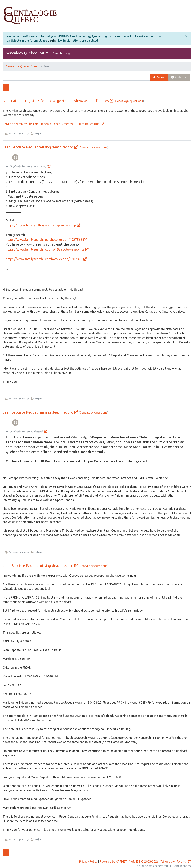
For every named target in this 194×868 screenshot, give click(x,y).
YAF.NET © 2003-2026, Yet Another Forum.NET (160, 861)
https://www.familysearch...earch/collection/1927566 (46, 240)
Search (57, 53)
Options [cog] (178, 77)
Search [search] (159, 77)
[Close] (186, 36)
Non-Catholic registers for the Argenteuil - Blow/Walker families (56, 101)
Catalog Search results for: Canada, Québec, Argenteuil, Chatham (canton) (54, 124)
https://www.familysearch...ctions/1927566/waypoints (47, 249)
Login (52, 41)
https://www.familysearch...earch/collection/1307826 (46, 259)
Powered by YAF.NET (113, 861)
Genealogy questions (129, 101)
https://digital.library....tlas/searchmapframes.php (43, 225)
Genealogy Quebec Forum (27, 53)
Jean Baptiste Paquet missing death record (38, 147)
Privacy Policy (88, 861)
